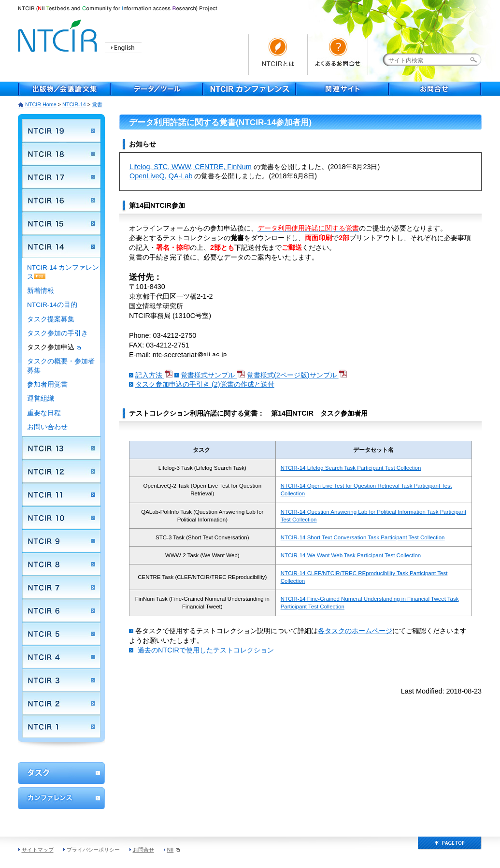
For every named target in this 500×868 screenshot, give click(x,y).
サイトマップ (38, 850)
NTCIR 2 (61, 703)
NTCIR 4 (61, 657)
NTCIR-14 (74, 104)
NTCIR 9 (61, 541)
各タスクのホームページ (355, 631)
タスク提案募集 (51, 319)
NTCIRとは (278, 55)
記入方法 (154, 375)
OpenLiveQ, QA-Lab (161, 176)
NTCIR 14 (61, 246)
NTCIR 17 (61, 177)
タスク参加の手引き (57, 333)
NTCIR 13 (61, 448)
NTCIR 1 (61, 726)
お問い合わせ (47, 427)
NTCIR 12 (61, 471)
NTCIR (59, 34)
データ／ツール (157, 89)
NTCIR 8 (61, 564)
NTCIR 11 (61, 494)
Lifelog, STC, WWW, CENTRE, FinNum (191, 167)
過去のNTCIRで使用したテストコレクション (206, 650)
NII (174, 850)
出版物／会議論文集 (64, 89)
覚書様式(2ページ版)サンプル (297, 375)
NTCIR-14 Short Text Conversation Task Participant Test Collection (363, 537)
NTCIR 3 (61, 680)
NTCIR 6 (61, 610)
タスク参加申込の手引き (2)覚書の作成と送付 (205, 384)
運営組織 (41, 398)
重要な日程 (44, 413)
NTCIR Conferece (250, 89)
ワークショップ (61, 773)
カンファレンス (61, 798)
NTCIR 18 (61, 154)
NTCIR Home (41, 104)
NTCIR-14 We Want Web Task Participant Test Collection (351, 555)
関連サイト (343, 89)
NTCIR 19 (61, 130)
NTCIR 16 (61, 200)
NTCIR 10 (61, 518)
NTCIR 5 (61, 634)
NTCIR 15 (61, 223)
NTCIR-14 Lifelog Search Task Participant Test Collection (351, 468)
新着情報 (41, 291)
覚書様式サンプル (213, 375)
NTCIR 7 (61, 587)
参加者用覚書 (47, 384)
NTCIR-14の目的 (52, 305)
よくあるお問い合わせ (339, 55)
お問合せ (435, 89)
